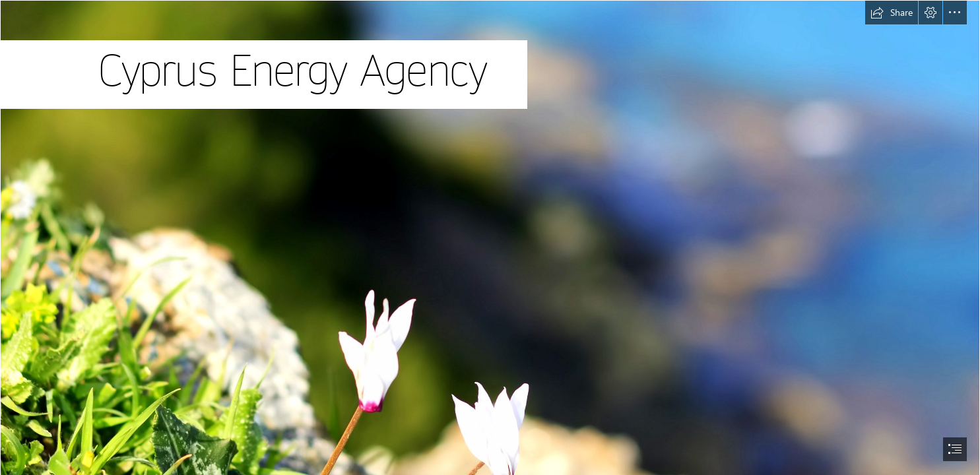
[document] (490, 237)
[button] (892, 13)
